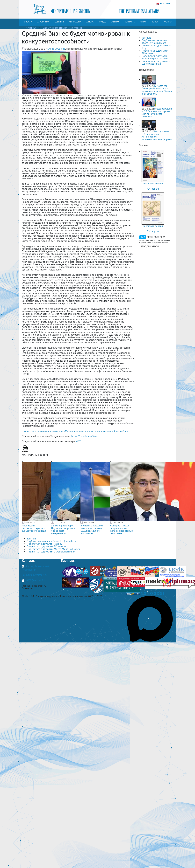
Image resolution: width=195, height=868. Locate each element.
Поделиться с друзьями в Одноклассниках (156, 62)
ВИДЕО (103, 22)
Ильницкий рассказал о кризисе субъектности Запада (34, 528)
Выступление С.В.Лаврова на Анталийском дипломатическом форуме (157, 135)
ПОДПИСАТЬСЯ (150, 246)
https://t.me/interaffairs (84, 436)
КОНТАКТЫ (130, 22)
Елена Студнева (56, 49)
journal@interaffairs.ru (35, 575)
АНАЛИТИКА (43, 22)
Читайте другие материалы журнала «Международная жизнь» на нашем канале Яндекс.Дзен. (75, 431)
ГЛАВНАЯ (30, 28)
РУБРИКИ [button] (168, 22)
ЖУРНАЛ (115, 22)
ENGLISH (163, 4)
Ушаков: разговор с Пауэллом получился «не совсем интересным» (63, 529)
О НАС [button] (143, 22)
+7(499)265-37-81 (35, 580)
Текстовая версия (153, 183)
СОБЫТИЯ (59, 22)
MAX (78, 441)
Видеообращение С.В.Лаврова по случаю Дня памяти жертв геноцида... (157, 112)
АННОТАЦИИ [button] (75, 22)
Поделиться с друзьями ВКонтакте (155, 52)
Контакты (29, 561)
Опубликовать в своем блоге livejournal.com (154, 41)
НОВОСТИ (27, 22)
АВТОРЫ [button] (90, 22)
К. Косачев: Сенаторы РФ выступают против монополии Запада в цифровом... (157, 90)
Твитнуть (146, 38)
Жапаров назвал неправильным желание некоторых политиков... (121, 529)
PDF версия (153, 189)
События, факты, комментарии (62, 28)
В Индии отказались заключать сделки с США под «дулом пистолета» (92, 529)
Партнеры (68, 561)
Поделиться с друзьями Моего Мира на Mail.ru (155, 57)
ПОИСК (155, 22)
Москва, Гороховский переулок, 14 (36, 568)
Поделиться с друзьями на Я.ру (157, 47)
